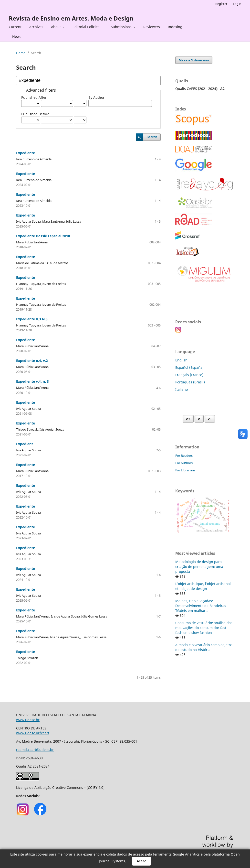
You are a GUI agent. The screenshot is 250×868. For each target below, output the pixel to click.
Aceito (141, 861)
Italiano (182, 389)
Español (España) (189, 367)
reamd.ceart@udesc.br (35, 750)
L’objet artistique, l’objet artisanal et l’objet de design (203, 586)
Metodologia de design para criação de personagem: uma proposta (199, 567)
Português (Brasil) (190, 382)
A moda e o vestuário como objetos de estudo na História (204, 647)
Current (15, 27)
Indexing (175, 27)
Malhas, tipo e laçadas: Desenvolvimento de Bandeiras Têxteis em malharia (201, 606)
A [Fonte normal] (199, 419)
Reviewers (152, 27)
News (17, 37)
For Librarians (185, 470)
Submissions (122, 27)
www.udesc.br (28, 720)
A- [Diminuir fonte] (210, 419)
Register (221, 4)
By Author (96, 97)
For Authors (184, 463)
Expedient (25, 444)
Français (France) (189, 375)
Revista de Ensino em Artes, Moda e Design (71, 18)
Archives (36, 27)
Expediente (26, 153)
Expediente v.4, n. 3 (32, 381)
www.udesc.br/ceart (33, 733)
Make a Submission (194, 60)
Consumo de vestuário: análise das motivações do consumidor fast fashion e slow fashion (204, 628)
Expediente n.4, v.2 (32, 361)
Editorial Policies (86, 27)
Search (152, 137)
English (181, 360)
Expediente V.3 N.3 (32, 319)
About (56, 27)
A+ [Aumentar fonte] (188, 419)
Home (21, 53)
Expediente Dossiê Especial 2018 (43, 236)
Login (237, 4)
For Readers (184, 456)
